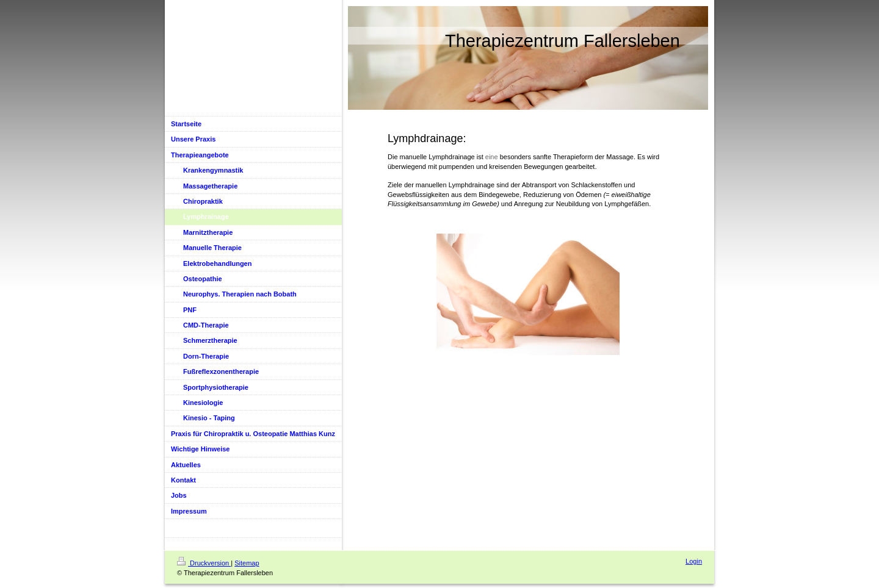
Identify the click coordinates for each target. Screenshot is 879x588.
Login (694, 561)
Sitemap (247, 563)
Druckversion (204, 563)
